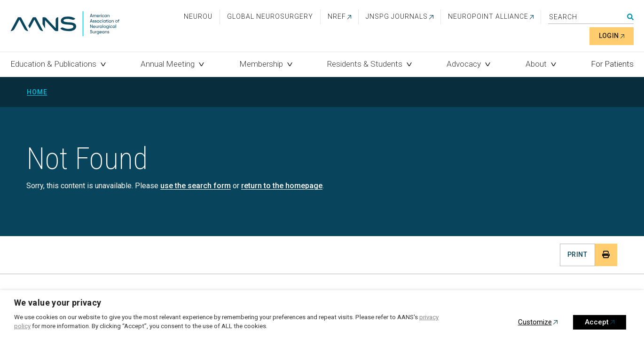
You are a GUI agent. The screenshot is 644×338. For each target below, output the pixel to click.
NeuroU (198, 16)
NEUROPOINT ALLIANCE (488, 16)
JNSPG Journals (397, 16)
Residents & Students (365, 64)
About (536, 64)
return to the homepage (282, 186)
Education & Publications (53, 64)
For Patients (612, 64)
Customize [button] (535, 322)
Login (609, 36)
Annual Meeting (168, 64)
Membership (261, 64)
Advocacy (464, 64)
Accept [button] (597, 322)
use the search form (196, 186)
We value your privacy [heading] (58, 303)
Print (577, 254)
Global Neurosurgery (270, 16)
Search (630, 17)
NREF (337, 16)
